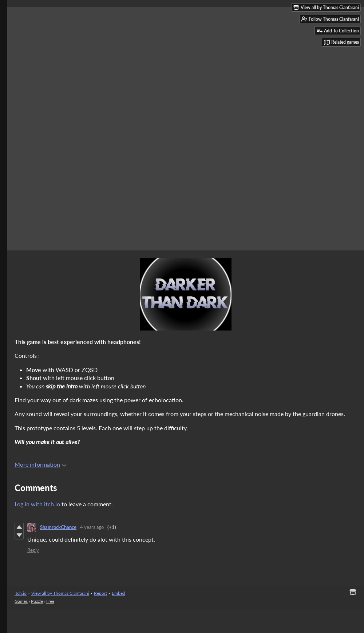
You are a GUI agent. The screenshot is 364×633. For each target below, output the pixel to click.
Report (100, 593)
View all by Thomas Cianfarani (60, 593)
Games (21, 601)
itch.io (21, 593)
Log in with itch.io (37, 504)
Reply (33, 550)
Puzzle (37, 601)
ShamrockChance (58, 527)
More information (40, 464)
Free (50, 601)
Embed (118, 593)
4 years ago (92, 527)
